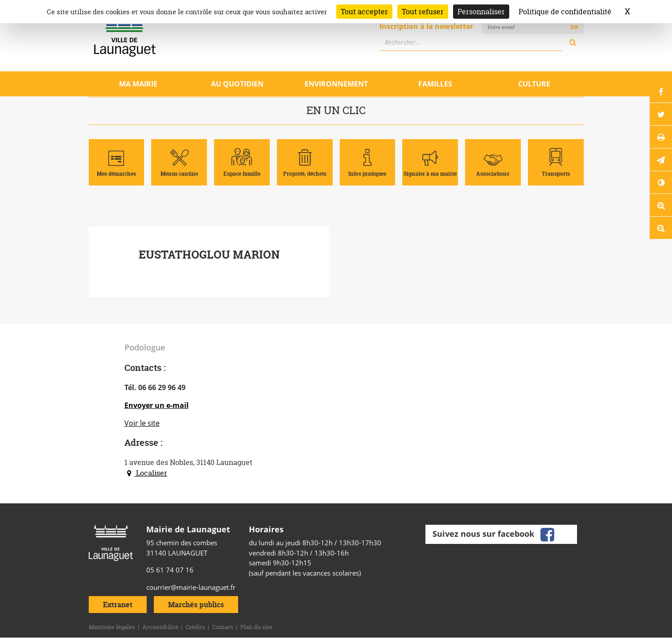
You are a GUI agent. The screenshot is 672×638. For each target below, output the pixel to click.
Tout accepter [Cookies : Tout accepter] (364, 12)
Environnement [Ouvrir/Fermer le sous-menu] (336, 84)
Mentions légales (112, 627)
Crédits (195, 627)
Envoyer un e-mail (157, 405)
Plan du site (256, 627)
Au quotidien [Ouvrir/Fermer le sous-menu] (237, 84)
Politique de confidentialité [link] (565, 12)
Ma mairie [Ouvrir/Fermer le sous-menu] (138, 84)
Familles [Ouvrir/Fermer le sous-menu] (435, 84)
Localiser (146, 473)
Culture (534, 84)
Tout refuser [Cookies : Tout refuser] (423, 12)
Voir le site (142, 423)
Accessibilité (160, 627)
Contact (223, 627)
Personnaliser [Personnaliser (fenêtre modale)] (481, 12)
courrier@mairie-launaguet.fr (191, 587)
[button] (661, 160)
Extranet (118, 605)
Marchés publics (196, 605)
